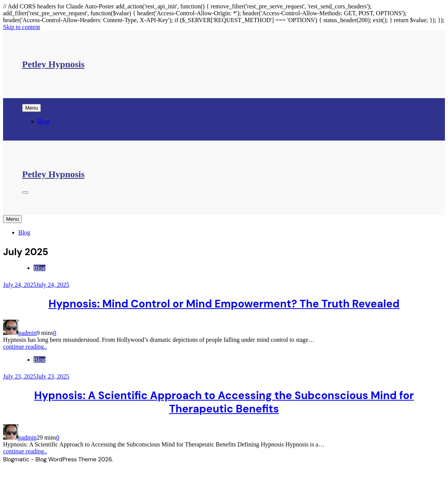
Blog (43, 121)
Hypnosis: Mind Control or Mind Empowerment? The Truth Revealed (224, 304)
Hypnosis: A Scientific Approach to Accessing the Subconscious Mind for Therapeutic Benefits (224, 402)
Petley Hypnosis (53, 64)
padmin (27, 333)
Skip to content (22, 27)
